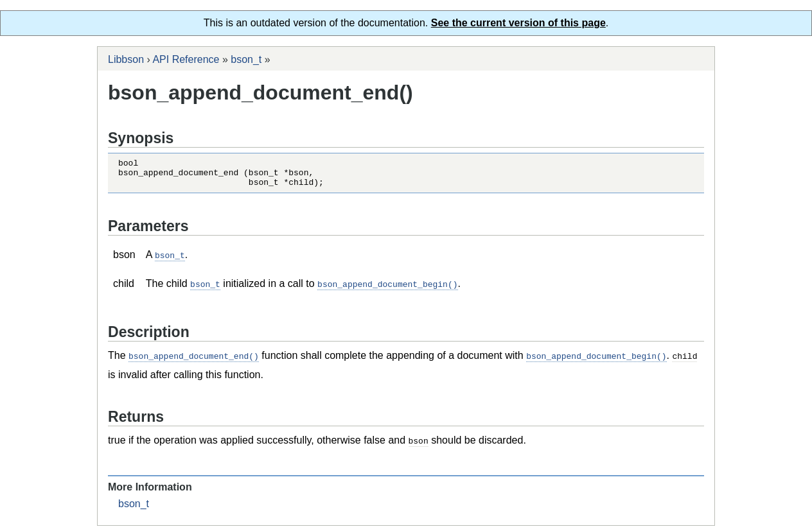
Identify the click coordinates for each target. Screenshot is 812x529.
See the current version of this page (518, 23)
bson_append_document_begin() (387, 289)
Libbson (126, 59)
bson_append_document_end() (194, 360)
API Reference (186, 59)
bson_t (246, 59)
